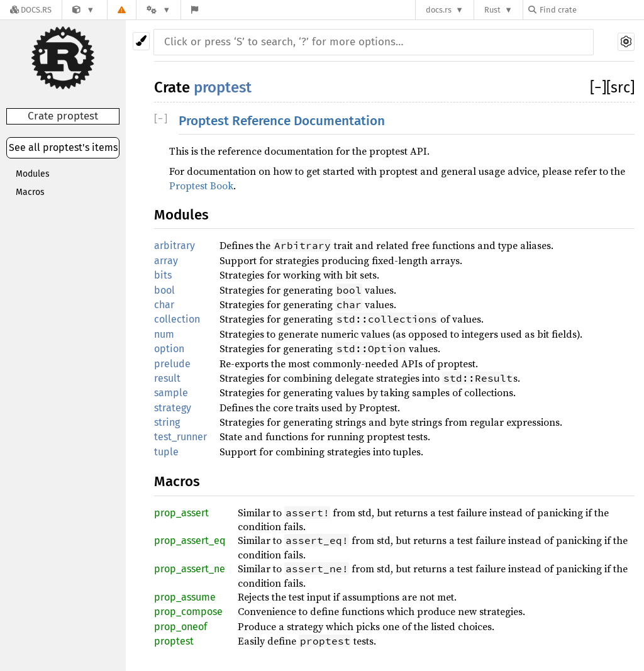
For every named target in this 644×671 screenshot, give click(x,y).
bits (163, 275)
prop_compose (188, 612)
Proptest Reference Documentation (282, 121)
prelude (172, 364)
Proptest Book (201, 186)
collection (177, 319)
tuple (166, 452)
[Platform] (158, 10)
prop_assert (181, 513)
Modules (33, 174)
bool (164, 290)
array (166, 261)
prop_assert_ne (190, 569)
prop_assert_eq (190, 541)
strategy (173, 408)
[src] (620, 87)
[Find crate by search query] (591, 10)
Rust (492, 10)
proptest (223, 87)
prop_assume (185, 597)
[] (598, 87)
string (167, 422)
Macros (30, 192)
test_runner (180, 437)
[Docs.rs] (31, 10)
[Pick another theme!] (141, 41)
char (164, 305)
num (164, 334)
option (169, 349)
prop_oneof (180, 627)
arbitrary (175, 246)
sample (171, 393)
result (167, 378)
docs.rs (439, 10)
